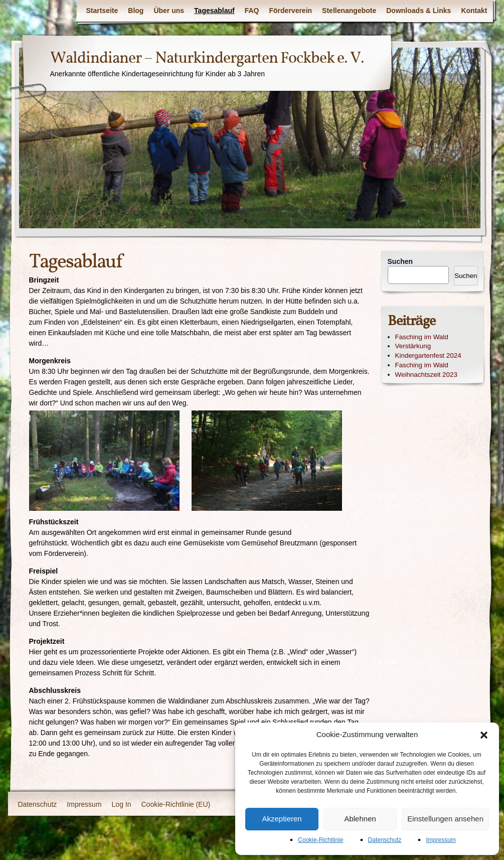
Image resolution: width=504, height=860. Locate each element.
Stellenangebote (349, 11)
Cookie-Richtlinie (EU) (176, 804)
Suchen (400, 261)
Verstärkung (413, 346)
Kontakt (474, 11)
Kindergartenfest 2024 (428, 355)
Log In (122, 804)
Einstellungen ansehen (445, 819)
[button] (484, 735)
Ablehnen (360, 819)
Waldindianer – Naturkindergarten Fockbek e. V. (207, 59)
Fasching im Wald (422, 337)
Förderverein (291, 11)
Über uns (169, 11)
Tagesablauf (214, 11)
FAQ (252, 11)
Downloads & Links (418, 11)
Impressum (441, 840)
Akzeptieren (282, 819)
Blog (136, 11)
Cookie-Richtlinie (320, 840)
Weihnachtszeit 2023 (427, 375)
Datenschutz (385, 840)
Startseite (102, 11)
